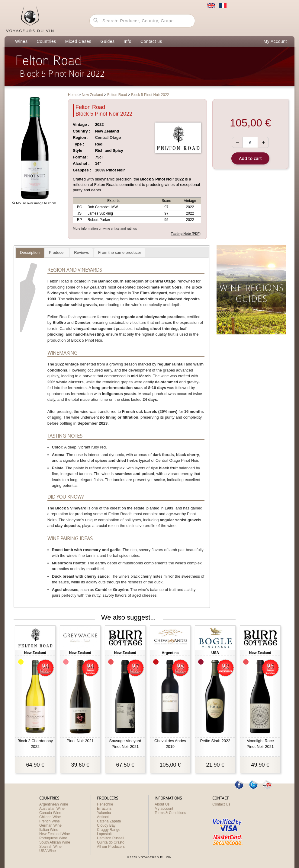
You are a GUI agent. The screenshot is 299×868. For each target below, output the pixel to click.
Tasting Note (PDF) (186, 234)
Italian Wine (49, 830)
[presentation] (30, 253)
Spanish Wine (50, 847)
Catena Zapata (109, 821)
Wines (21, 41)
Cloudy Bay (106, 825)
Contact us (151, 41)
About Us (162, 804)
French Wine (50, 821)
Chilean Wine (50, 817)
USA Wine (48, 851)
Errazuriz (104, 809)
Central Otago (108, 137)
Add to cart (250, 158)
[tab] (30, 253)
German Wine (50, 825)
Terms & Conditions (170, 813)
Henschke (105, 804)
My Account (275, 41)
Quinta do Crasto (111, 842)
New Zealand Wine (55, 834)
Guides (107, 41)
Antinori (103, 817)
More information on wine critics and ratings (105, 228)
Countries (46, 41)
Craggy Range (109, 830)
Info (128, 41)
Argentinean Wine (54, 804)
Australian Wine (52, 809)
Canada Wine (50, 813)
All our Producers (111, 847)
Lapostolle (105, 834)
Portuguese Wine (53, 838)
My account (164, 809)
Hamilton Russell (111, 838)
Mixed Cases (78, 41)
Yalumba (104, 813)
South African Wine (55, 842)
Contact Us (221, 804)
